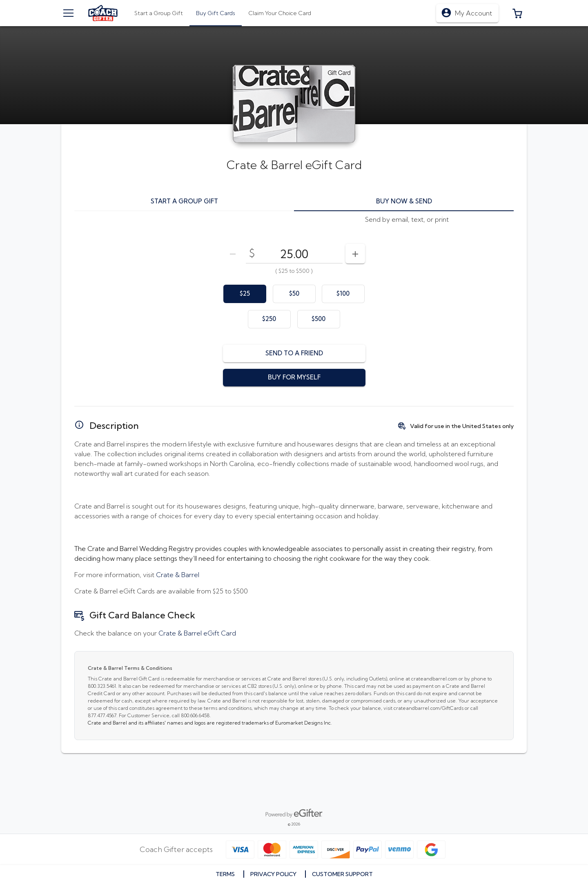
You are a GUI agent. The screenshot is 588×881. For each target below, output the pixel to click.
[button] (517, 13)
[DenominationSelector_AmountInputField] (294, 254)
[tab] (216, 13)
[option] (245, 294)
